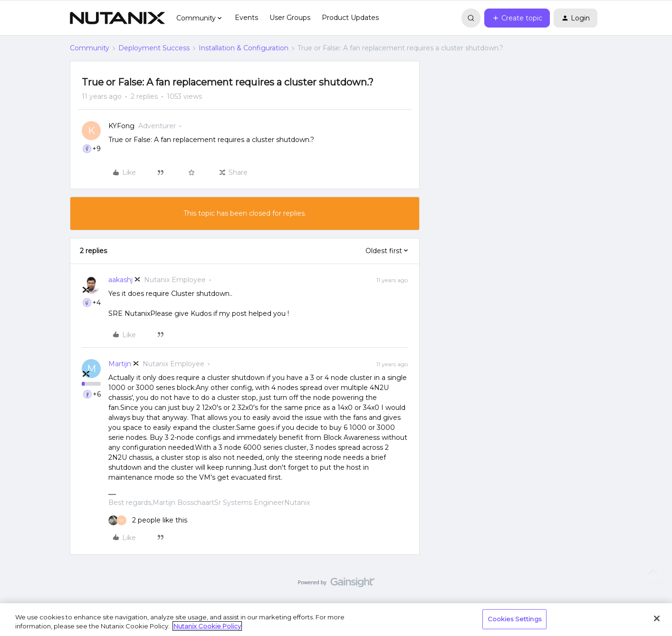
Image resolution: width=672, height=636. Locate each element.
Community (90, 48)
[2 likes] (148, 520)
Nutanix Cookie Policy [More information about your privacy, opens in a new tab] (207, 626)
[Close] (657, 618)
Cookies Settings (514, 619)
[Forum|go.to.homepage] (117, 18)
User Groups (290, 18)
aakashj (120, 280)
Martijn (120, 364)
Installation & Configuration (244, 48)
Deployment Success (154, 48)
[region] (336, 620)
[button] (517, 18)
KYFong (121, 126)
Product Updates (350, 18)
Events (246, 18)
